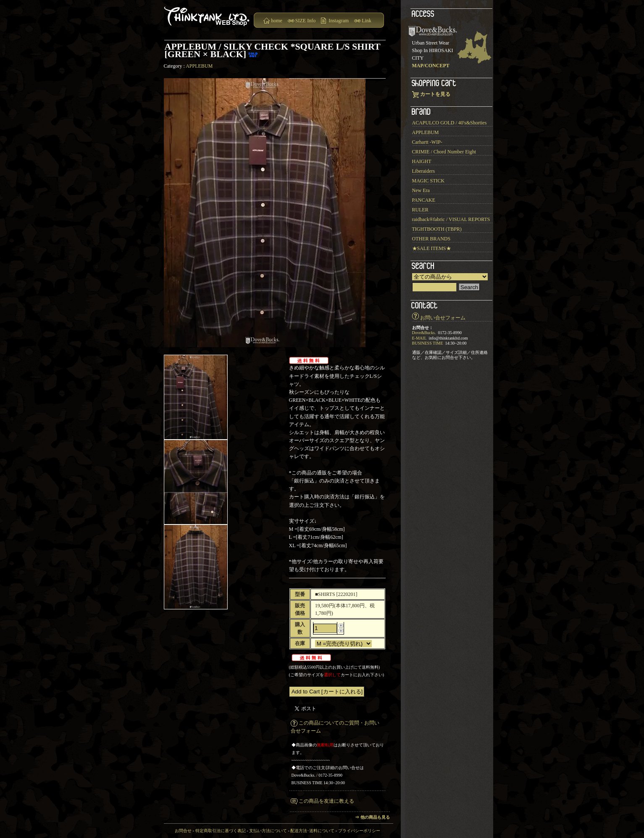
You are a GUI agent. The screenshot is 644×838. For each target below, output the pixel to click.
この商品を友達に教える (326, 801)
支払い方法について (268, 831)
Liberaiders (424, 171)
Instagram (339, 21)
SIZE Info (305, 21)
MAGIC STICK (428, 181)
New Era (421, 190)
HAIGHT (422, 161)
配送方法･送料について (312, 831)
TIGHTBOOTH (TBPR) (437, 229)
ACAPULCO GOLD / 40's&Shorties (449, 123)
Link (367, 21)
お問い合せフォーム (443, 318)
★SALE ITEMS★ (432, 248)
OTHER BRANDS (431, 239)
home (277, 21)
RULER (420, 210)
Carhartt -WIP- (427, 142)
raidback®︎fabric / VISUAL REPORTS (451, 219)
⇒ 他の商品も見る (372, 817)
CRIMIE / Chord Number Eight (444, 152)
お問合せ (183, 831)
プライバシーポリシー (359, 831)
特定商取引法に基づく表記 (221, 831)
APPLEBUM (199, 66)
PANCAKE (424, 200)
